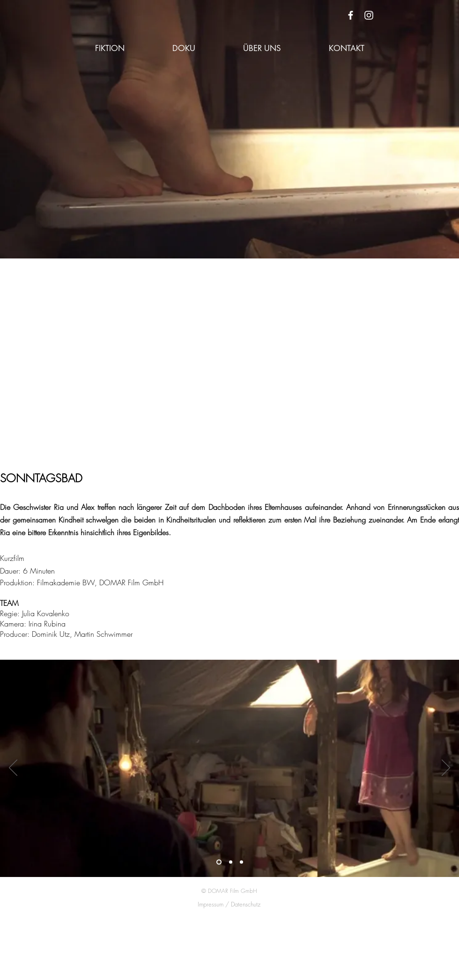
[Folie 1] (219, 862)
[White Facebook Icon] (351, 15)
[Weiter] (446, 768)
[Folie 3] (241, 862)
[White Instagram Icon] (369, 15)
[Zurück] (13, 768)
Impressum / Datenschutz (229, 904)
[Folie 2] (231, 862)
